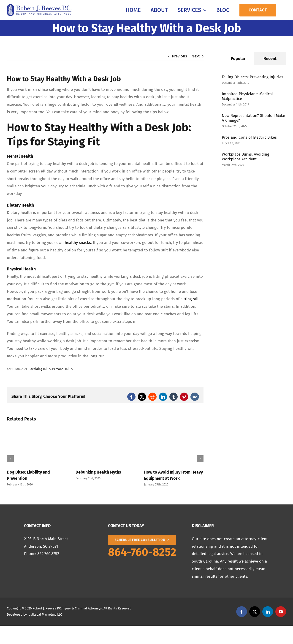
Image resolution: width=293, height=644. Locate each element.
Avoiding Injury (41, 369)
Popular (238, 59)
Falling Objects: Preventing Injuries (252, 77)
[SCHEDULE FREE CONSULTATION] (142, 537)
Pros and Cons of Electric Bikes (249, 137)
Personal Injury (63, 369)
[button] (10, 459)
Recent (270, 59)
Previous (179, 56)
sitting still (190, 299)
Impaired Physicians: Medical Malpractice (247, 96)
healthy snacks (78, 243)
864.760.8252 (48, 554)
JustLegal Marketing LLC (45, 615)
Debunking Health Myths (98, 472)
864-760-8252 (142, 552)
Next (196, 56)
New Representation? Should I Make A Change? (253, 118)
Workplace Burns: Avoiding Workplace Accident (246, 157)
